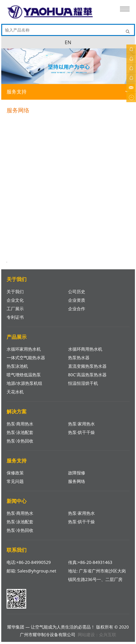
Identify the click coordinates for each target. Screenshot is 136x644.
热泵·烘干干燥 (81, 434)
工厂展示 (15, 311)
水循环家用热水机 (24, 351)
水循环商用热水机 (85, 351)
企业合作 (77, 311)
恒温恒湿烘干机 (83, 385)
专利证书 (15, 319)
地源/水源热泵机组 (25, 385)
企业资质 (77, 302)
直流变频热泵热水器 (87, 368)
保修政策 (15, 475)
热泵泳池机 (17, 368)
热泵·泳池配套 (20, 434)
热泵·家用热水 (81, 426)
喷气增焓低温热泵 (24, 377)
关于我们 (15, 294)
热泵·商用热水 (20, 426)
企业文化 (15, 302)
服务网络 (77, 483)
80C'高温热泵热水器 (87, 377)
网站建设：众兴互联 (97, 637)
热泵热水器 (79, 360)
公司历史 (77, 294)
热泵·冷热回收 (20, 443)
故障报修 (77, 475)
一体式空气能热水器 (26, 360)
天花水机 (15, 394)
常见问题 (15, 483)
